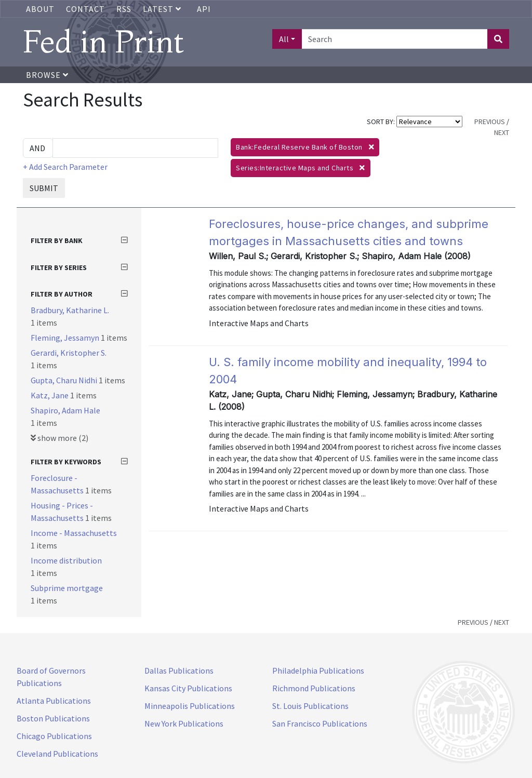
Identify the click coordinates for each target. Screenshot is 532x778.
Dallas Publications (179, 670)
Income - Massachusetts (74, 533)
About (40, 9)
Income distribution (66, 560)
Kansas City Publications (188, 688)
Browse (47, 75)
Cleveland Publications (57, 754)
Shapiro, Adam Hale (65, 410)
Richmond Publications (314, 688)
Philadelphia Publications (318, 670)
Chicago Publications (54, 736)
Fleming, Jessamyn (66, 338)
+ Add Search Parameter (65, 167)
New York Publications (184, 723)
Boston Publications (53, 718)
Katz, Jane (50, 395)
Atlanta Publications (54, 701)
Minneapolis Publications (190, 706)
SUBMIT (44, 188)
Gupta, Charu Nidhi (65, 380)
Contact (85, 9)
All (284, 39)
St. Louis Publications (310, 706)
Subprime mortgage (67, 588)
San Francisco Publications (320, 723)
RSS (124, 9)
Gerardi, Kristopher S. (69, 353)
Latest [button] (163, 9)
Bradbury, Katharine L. (70, 310)
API (204, 9)
